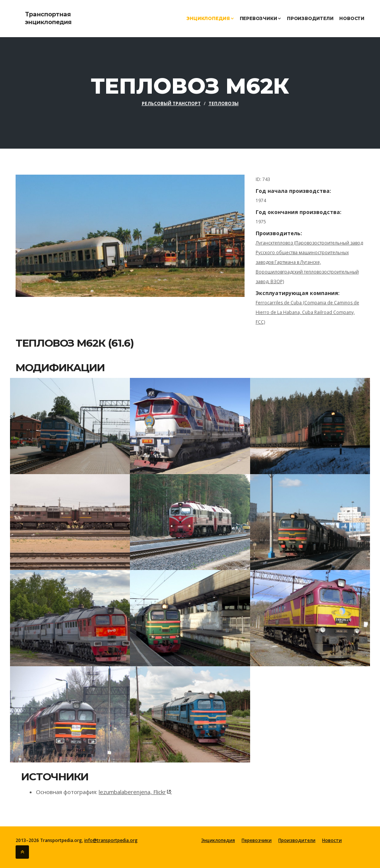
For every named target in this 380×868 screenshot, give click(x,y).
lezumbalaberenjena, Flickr (132, 792)
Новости (352, 18)
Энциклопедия (210, 18)
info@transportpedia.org (111, 840)
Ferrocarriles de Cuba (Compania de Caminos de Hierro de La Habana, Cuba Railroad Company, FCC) (307, 312)
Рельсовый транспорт (171, 103)
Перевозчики (260, 18)
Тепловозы (224, 103)
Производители (310, 18)
